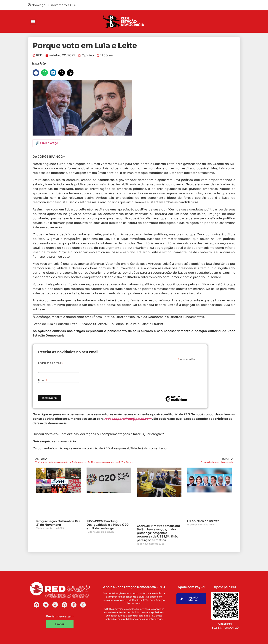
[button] (33, 22)
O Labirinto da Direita (203, 521)
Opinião (88, 55)
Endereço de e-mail (51, 363)
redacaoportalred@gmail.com (128, 419)
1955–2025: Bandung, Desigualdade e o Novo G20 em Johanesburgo (108, 525)
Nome (43, 380)
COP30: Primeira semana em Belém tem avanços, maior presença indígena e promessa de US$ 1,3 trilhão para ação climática (158, 533)
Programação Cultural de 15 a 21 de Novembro (58, 523)
